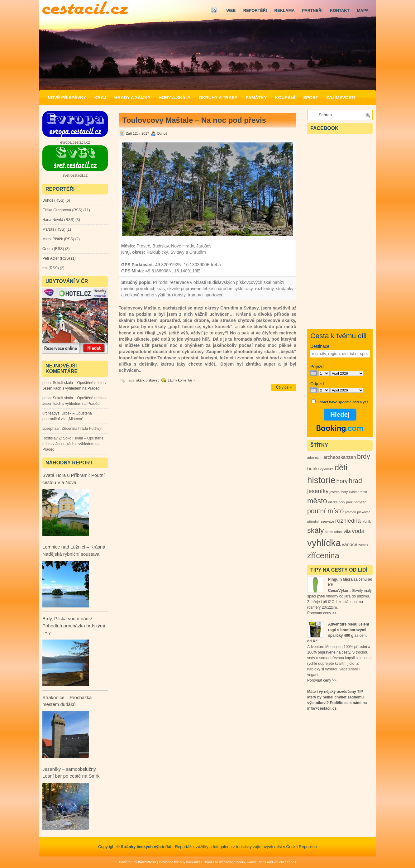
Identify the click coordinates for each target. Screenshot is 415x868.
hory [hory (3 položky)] (342, 481)
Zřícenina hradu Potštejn (82, 429)
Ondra (48, 249)
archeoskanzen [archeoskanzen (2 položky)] (340, 457)
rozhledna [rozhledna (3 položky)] (348, 521)
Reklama (285, 10)
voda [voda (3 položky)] (358, 531)
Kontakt (340, 10)
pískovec (153, 380)
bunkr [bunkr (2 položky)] (313, 469)
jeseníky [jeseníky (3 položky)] (318, 491)
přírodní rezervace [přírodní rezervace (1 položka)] (321, 521)
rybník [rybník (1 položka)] (366, 521)
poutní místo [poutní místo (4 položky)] (325, 511)
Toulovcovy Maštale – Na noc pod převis (194, 120)
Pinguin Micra (340, 579)
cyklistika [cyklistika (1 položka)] (327, 469)
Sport (311, 98)
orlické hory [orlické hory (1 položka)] (336, 502)
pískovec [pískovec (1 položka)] (364, 512)
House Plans (256, 862)
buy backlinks (190, 862)
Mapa (363, 10)
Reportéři (255, 10)
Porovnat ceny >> (322, 613)
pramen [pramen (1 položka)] (351, 512)
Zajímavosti (341, 98)
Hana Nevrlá (53, 220)
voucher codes (285, 862)
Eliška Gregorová (57, 210)
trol (45, 268)
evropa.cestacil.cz (75, 142)
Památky (256, 98)
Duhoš (48, 200)
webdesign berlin (232, 862)
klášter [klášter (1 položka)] (354, 492)
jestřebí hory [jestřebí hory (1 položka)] (339, 492)
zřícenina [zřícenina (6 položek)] (323, 555)
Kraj (100, 98)
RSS (59, 200)
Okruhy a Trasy (218, 98)
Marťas (48, 229)
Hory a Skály (175, 98)
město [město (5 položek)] (317, 501)
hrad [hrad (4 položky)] (355, 481)
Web (231, 10)
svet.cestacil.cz (75, 175)
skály (140, 380)
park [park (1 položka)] (349, 502)
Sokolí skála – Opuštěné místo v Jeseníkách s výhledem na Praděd (73, 444)
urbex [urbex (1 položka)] (339, 532)
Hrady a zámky (132, 98)
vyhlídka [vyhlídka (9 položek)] (324, 543)
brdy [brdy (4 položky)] (364, 457)
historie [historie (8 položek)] (321, 480)
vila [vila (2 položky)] (347, 531)
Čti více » (284, 387)
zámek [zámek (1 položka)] (363, 545)
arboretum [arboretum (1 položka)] (315, 458)
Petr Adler (51, 258)
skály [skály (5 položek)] (315, 530)
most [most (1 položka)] (363, 492)
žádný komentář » (181, 380)
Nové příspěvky (67, 98)
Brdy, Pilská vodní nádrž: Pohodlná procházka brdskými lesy (74, 626)
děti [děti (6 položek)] (341, 468)
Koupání (285, 98)
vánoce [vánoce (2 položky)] (350, 544)
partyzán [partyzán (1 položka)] (360, 502)
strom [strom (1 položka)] (329, 532)
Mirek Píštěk (53, 239)
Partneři (312, 10)
